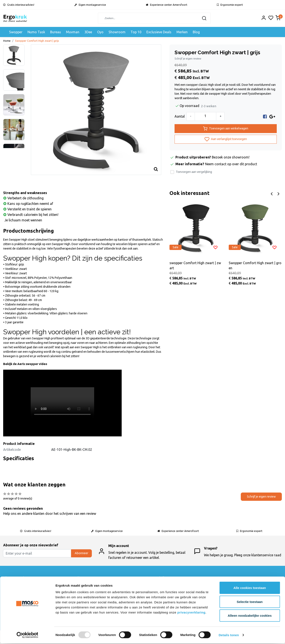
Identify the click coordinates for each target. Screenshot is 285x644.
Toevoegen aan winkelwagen (226, 129)
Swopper (16, 32)
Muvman (73, 32)
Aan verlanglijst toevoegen (226, 139)
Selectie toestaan (250, 602)
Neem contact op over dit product (231, 164)
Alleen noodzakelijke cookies (250, 616)
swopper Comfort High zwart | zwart (195, 265)
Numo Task (36, 32)
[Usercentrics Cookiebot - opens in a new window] (27, 636)
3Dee (88, 32)
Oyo (100, 32)
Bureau (56, 32)
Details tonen (229, 636)
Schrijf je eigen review (188, 58)
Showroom (117, 32)
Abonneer (81, 553)
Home (7, 41)
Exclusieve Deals (159, 32)
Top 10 (136, 32)
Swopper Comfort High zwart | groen (255, 265)
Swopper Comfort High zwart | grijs (37, 41)
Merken (182, 32)
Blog (196, 32)
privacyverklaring (191, 613)
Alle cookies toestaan (250, 588)
